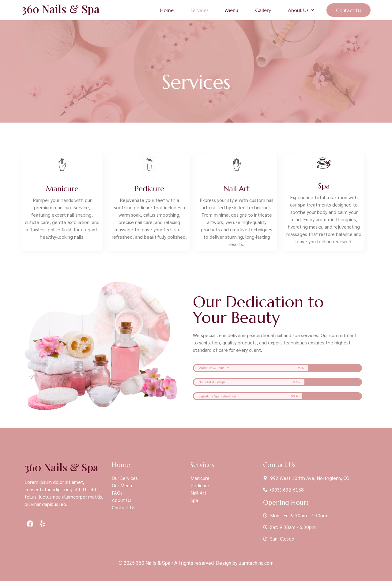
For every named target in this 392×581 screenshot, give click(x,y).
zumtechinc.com (256, 563)
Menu (232, 10)
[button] (301, 10)
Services (199, 10)
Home (167, 10)
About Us (301, 10)
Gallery (263, 10)
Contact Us (349, 10)
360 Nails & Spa (60, 9)
